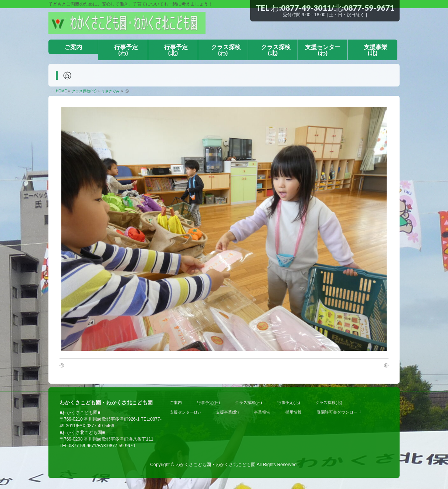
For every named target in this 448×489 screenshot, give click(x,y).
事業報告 (262, 412)
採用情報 (293, 412)
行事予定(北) (289, 403)
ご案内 (176, 403)
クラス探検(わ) (249, 403)
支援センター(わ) (185, 412)
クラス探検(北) (329, 403)
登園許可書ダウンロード (339, 412)
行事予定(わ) (208, 403)
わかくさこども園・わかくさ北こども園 (215, 465)
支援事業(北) (227, 412)
